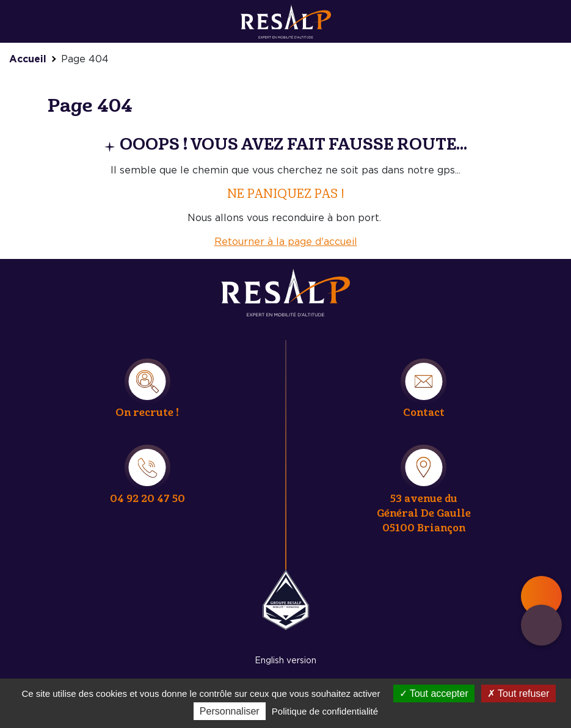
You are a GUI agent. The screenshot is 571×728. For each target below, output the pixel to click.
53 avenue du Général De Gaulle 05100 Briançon (424, 513)
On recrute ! (147, 413)
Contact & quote (541, 625)
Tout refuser (518, 693)
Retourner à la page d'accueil (286, 242)
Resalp (286, 600)
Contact (424, 413)
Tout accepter (434, 693)
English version (285, 661)
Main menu (541, 596)
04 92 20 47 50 (147, 499)
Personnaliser (230, 711)
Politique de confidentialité (325, 711)
